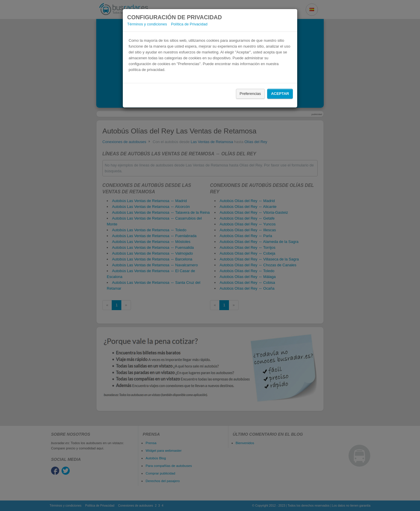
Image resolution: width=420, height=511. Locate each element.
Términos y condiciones (147, 24)
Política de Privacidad (189, 24)
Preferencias (250, 94)
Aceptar (280, 94)
